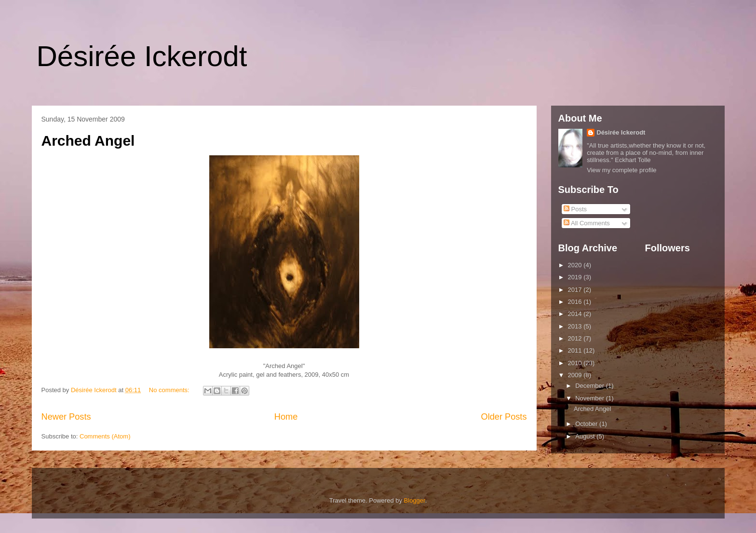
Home (286, 417)
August (586, 436)
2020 (576, 265)
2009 (576, 375)
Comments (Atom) (105, 436)
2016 (576, 302)
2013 (576, 326)
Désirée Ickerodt (142, 56)
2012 (576, 338)
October (587, 424)
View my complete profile (621, 170)
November (591, 398)
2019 (576, 277)
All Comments (587, 223)
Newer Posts (66, 417)
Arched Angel (88, 141)
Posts (575, 209)
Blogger (415, 500)
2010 (576, 363)
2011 (576, 350)
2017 (576, 290)
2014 (576, 314)
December (591, 386)
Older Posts (504, 417)
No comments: (170, 390)
